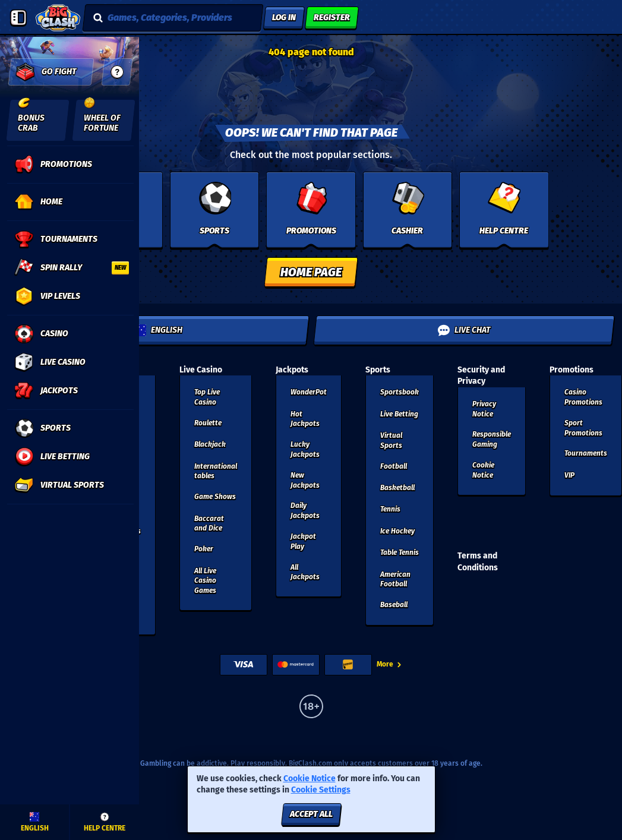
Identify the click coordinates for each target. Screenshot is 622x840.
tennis (390, 509)
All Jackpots (305, 572)
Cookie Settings (321, 790)
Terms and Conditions (478, 562)
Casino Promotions (583, 397)
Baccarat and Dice (209, 524)
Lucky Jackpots (305, 449)
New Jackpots (305, 480)
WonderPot (309, 392)
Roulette (208, 423)
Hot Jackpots (305, 419)
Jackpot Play (303, 541)
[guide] (117, 72)
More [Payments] (390, 664)
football (394, 466)
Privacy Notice (484, 409)
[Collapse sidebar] (18, 18)
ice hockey (397, 531)
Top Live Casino (207, 397)
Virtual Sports (391, 440)
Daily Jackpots (305, 511)
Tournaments (586, 453)
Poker (204, 549)
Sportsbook (400, 392)
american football (395, 580)
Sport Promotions (583, 428)
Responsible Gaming (492, 439)
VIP (569, 475)
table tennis (400, 552)
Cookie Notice (483, 470)
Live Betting (399, 414)
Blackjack (210, 444)
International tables (216, 471)
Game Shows (215, 497)
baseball (394, 605)
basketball (397, 488)
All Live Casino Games (205, 581)
